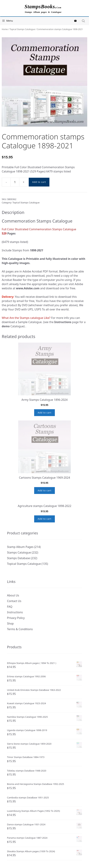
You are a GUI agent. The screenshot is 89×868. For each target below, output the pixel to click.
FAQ (10, 630)
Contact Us (14, 625)
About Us (13, 619)
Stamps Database (18, 582)
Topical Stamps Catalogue (22, 29)
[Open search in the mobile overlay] (84, 21)
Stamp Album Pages (20, 570)
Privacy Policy (16, 641)
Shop (10, 647)
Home (5, 29)
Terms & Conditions (20, 653)
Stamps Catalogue (19, 576)
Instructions (15, 636)
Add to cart (39, 182)
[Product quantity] (15, 182)
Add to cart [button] (44, 413)
